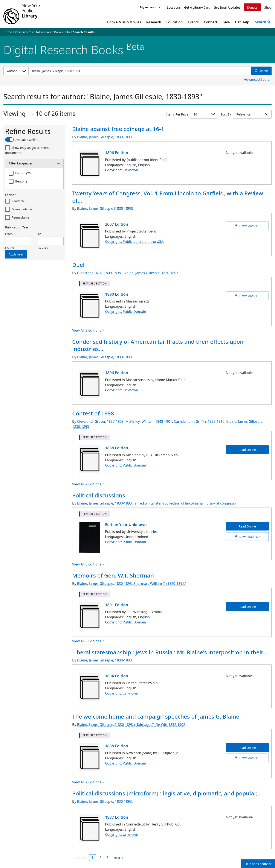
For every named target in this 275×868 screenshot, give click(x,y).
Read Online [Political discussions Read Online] (247, 526)
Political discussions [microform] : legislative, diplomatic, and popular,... (167, 793)
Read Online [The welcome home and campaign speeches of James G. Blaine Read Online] (247, 748)
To (39, 234)
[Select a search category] (16, 71)
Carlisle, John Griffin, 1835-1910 (199, 421)
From (9, 234)
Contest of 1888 (93, 413)
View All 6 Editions (88, 641)
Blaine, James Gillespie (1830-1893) (105, 208)
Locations (174, 7)
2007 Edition (117, 224)
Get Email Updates (227, 7)
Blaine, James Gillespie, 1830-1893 (105, 137)
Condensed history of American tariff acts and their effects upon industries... (158, 345)
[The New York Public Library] (22, 14)
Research (154, 22)
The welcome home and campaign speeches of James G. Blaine (156, 716)
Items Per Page (177, 114)
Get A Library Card (197, 7)
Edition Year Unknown (126, 524)
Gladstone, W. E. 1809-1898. (99, 273)
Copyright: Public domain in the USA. (135, 242)
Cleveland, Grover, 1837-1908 (100, 421)
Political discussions (99, 495)
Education (174, 22)
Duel (78, 265)
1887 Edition (117, 817)
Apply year (16, 254)
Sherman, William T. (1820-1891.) (160, 584)
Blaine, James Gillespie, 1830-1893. (105, 357)
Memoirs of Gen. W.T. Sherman (113, 575)
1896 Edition (117, 153)
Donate (252, 7)
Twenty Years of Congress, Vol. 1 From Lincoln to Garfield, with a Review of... (168, 197)
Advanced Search (258, 79)
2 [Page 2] (100, 858)
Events (193, 22)
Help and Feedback (258, 864)
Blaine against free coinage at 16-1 (118, 129)
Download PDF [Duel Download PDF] (247, 296)
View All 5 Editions (88, 564)
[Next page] (118, 858)
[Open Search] (263, 22)
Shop (268, 7)
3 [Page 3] (108, 858)
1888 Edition (117, 448)
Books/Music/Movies (124, 22)
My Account (151, 7)
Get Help (242, 22)
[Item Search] (140, 71)
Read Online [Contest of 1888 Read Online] (247, 449)
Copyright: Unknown (122, 170)
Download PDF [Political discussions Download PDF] (247, 537)
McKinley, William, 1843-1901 (149, 421)
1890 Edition (117, 294)
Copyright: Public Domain (126, 312)
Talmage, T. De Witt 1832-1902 (161, 725)
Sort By (226, 114)
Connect (211, 22)
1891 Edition (117, 605)
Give (226, 22)
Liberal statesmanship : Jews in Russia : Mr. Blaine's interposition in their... (170, 652)
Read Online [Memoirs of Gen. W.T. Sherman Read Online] (247, 606)
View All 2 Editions (88, 330)
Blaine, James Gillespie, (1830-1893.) (106, 725)
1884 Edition (117, 676)
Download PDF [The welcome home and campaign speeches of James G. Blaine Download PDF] (247, 758)
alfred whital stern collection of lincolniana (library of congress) (185, 503)
